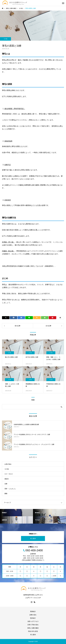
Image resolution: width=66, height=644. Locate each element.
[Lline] (29, 318)
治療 (6, 484)
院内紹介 (33, 618)
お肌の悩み (8, 464)
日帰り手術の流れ (33, 625)
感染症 (7, 479)
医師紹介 (33, 611)
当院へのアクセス (33, 621)
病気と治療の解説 (33, 628)
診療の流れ (33, 615)
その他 (5, 39)
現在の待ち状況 (33, 631)
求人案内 (33, 538)
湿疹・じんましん (10, 489)
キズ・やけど (9, 474)
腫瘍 (6, 494)
